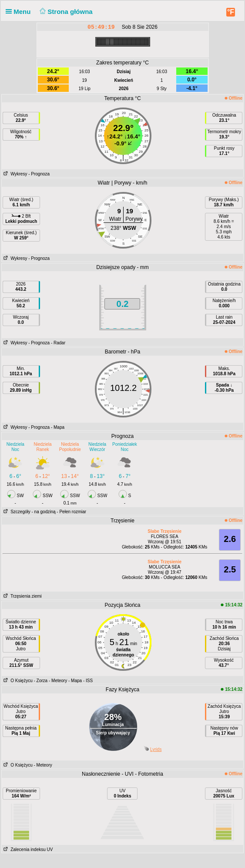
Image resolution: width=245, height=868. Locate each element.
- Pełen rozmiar (71, 512)
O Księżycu (17, 681)
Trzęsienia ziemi (22, 596)
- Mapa (58, 427)
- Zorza (41, 681)
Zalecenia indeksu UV (27, 849)
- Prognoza (39, 174)
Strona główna (65, 12)
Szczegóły (16, 512)
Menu (20, 12)
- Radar (58, 343)
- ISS (88, 681)
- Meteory (58, 681)
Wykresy (15, 174)
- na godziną (44, 512)
